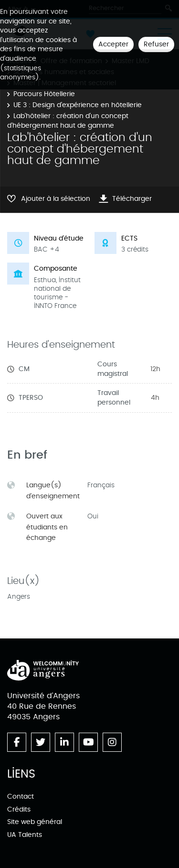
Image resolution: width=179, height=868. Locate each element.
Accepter (113, 44)
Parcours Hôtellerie (44, 94)
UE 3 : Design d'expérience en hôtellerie (78, 105)
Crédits (19, 809)
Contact (21, 797)
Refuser (156, 44)
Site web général (35, 822)
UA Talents (25, 835)
